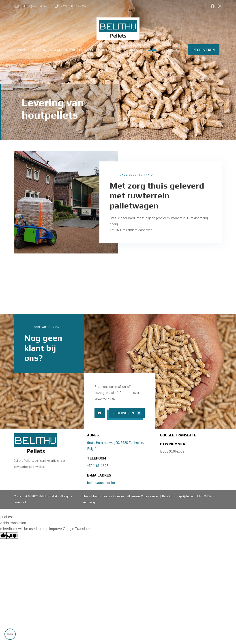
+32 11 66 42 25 (98, 465)
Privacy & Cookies (112, 496)
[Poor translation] (12, 536)
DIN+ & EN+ (90, 496)
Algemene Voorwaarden (143, 496)
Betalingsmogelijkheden (178, 496)
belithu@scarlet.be (101, 482)
